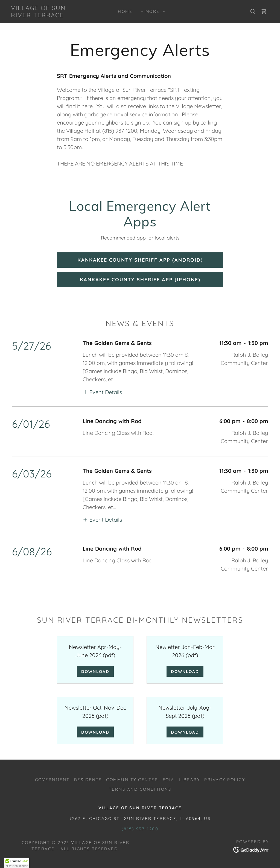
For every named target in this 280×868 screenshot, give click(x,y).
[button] (154, 11)
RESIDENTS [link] (88, 780)
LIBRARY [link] (189, 780)
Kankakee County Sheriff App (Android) (140, 260)
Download (95, 671)
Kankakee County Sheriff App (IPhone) (140, 280)
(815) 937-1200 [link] (140, 829)
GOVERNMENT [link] (52, 780)
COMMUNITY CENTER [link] (132, 780)
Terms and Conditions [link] (140, 789)
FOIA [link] (169, 780)
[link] (45, 15)
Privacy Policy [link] (225, 780)
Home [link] (125, 11)
